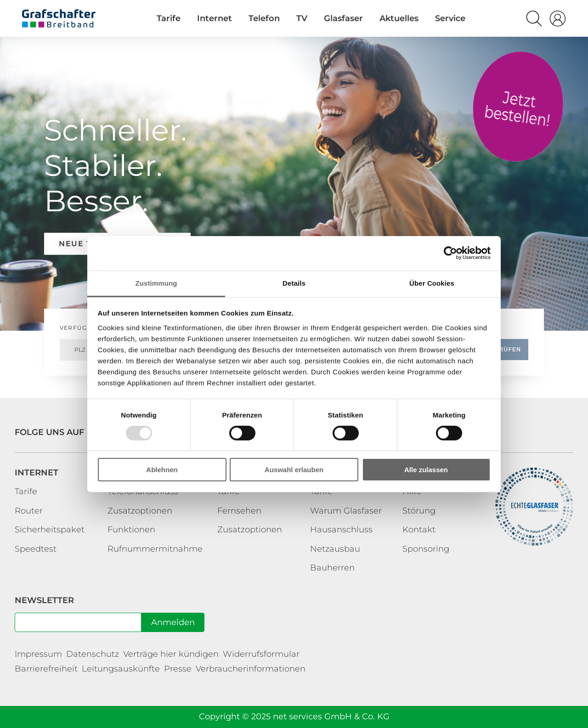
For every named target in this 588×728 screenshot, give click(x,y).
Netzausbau (335, 549)
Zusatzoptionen (140, 511)
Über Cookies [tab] (432, 283)
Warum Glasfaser (346, 511)
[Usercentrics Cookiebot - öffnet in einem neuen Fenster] (450, 253)
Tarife (518, 106)
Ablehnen (162, 470)
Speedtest (36, 549)
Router (29, 511)
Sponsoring (426, 549)
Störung (419, 511)
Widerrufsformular (261, 654)
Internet (37, 473)
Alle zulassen (426, 470)
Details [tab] (294, 283)
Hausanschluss (341, 530)
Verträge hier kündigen (171, 654)
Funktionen (131, 530)
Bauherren (332, 568)
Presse (178, 669)
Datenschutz (93, 654)
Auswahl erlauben (294, 470)
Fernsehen (239, 511)
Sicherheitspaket (50, 530)
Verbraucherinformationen (251, 669)
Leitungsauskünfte (121, 669)
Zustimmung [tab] (156, 283)
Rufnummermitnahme (155, 549)
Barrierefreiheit (46, 669)
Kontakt (419, 530)
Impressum (38, 654)
